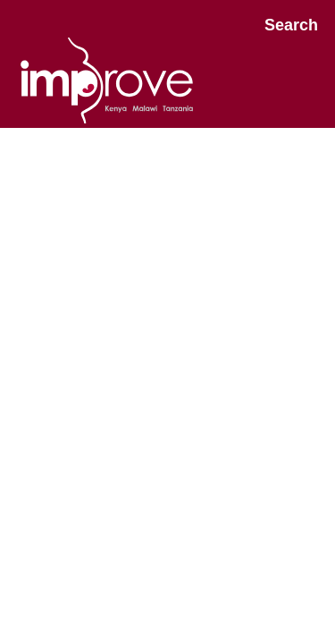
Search (291, 25)
